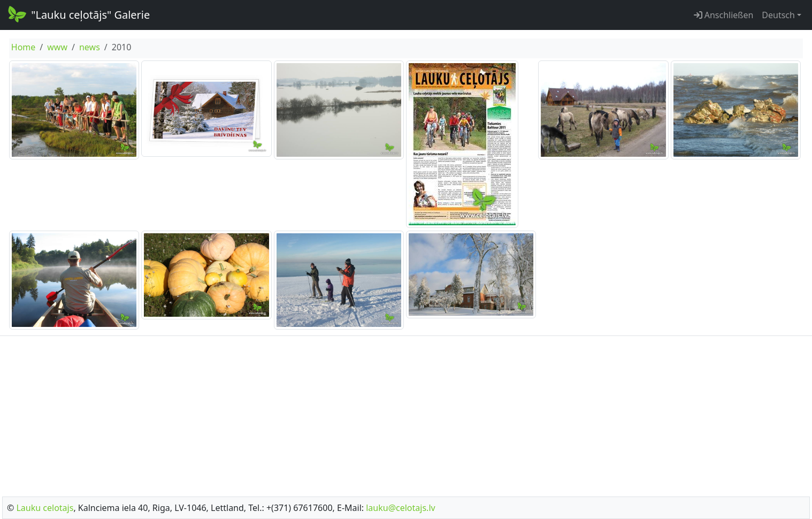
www (57, 47)
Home (24, 47)
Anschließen (724, 15)
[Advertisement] (406, 413)
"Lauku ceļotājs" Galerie (78, 14)
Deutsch (778, 15)
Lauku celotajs (45, 508)
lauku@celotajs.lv (400, 508)
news (90, 47)
